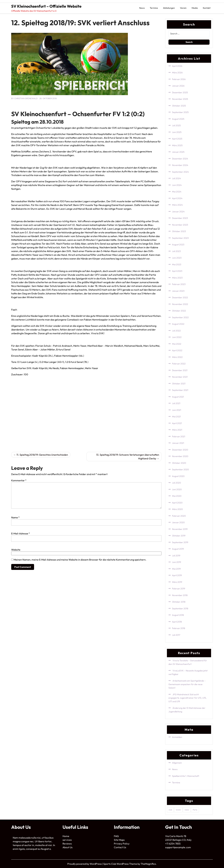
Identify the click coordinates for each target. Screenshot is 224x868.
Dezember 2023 (180, 218)
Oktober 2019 (179, 536)
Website (16, 550)
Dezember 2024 (180, 159)
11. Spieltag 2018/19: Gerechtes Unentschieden (42, 455)
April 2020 (177, 503)
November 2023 (180, 225)
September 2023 (180, 238)
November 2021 (180, 377)
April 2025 (177, 139)
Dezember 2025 (180, 92)
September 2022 (180, 317)
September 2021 (180, 390)
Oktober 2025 (179, 106)
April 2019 (177, 575)
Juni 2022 (177, 337)
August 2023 (178, 245)
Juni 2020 (177, 489)
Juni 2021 (177, 410)
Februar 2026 (179, 79)
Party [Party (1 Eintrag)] (195, 810)
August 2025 (178, 119)
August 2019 (178, 549)
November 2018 (180, 595)
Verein (183, 8)
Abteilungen (169, 8)
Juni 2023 (177, 258)
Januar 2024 (178, 212)
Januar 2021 (178, 443)
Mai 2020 (177, 496)
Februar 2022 (179, 364)
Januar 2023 (178, 291)
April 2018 (177, 622)
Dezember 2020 (180, 450)
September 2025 (180, 112)
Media (195, 8)
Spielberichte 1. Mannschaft (186, 776)
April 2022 (177, 350)
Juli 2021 (176, 403)
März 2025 (177, 145)
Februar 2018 (179, 628)
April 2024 (177, 198)
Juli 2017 (176, 635)
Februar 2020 (179, 516)
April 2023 (177, 271)
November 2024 (180, 165)
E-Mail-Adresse (21, 533)
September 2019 (180, 542)
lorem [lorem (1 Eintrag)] (178, 810)
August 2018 (178, 615)
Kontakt (207, 8)
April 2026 (177, 66)
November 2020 (180, 456)
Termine (154, 8)
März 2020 (177, 509)
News (142, 8)
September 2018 (180, 609)
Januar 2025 (178, 152)
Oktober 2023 (179, 231)
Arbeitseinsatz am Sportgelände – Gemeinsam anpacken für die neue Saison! (187, 684)
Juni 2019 (177, 562)
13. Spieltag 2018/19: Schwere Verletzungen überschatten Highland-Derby (128, 457)
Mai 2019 (176, 569)
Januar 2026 (178, 86)
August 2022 (178, 324)
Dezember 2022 (180, 297)
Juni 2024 (177, 185)
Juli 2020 (176, 483)
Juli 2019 (176, 556)
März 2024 (177, 205)
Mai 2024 (177, 192)
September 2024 (180, 172)
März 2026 (177, 73)
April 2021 (177, 423)
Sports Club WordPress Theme (120, 864)
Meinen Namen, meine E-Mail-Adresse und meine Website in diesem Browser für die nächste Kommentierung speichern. (80, 560)
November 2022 (180, 304)
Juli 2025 (176, 125)
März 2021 (177, 430)
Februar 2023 (179, 284)
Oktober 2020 (179, 463)
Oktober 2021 (179, 384)
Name (15, 517)
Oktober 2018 (179, 602)
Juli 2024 (176, 178)
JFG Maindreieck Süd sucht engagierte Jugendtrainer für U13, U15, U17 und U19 (188, 698)
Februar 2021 (179, 436)
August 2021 (178, 397)
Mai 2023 (177, 264)
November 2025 (180, 99)
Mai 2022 (177, 344)
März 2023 (177, 278)
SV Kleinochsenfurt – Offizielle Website (46, 6)
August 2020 (178, 476)
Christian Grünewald (26, 98)
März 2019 (177, 582)
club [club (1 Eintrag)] (170, 810)
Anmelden (177, 737)
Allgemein (177, 763)
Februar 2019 (179, 589)
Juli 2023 (176, 251)
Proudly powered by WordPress (85, 864)
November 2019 (180, 529)
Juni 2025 (177, 132)
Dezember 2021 (180, 370)
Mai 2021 (176, 417)
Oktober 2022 (179, 311)
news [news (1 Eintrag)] (187, 810)
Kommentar (19, 480)
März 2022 (177, 357)
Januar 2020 (178, 522)
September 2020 (180, 469)
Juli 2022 (176, 331)
